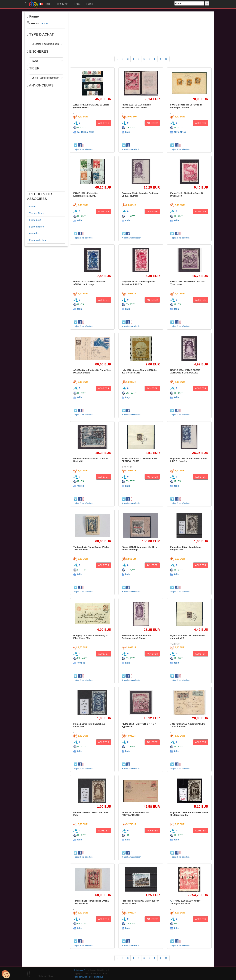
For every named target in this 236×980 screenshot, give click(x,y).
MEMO (89, 4)
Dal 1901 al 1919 (85, 132)
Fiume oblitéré (36, 227)
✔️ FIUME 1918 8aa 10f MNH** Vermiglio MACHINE (185, 902)
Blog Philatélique (96, 977)
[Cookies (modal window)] (6, 974)
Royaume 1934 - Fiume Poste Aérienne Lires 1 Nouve (137, 637)
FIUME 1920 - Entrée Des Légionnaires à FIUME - (86, 195)
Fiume (32, 207)
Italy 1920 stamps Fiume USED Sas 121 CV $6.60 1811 (139, 371)
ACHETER (104, 123)
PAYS (78, 4)
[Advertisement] (46, 141)
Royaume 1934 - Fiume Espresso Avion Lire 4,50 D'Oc (138, 283)
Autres (80, 486)
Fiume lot (34, 233)
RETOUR (45, 24)
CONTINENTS (63, 4)
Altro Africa (180, 132)
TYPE (48, 4)
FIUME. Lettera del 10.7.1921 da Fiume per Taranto (186, 106)
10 (166, 59)
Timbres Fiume (37, 213)
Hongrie (81, 663)
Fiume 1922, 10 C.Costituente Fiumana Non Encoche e (137, 106)
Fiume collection (37, 240)
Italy (127, 397)
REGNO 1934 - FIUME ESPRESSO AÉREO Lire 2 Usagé (90, 283)
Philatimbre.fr (79, 970)
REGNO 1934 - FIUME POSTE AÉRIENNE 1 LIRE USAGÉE (185, 371)
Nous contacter (80, 977)
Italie (128, 132)
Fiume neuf (35, 220)
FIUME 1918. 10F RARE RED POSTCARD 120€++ (136, 814)
